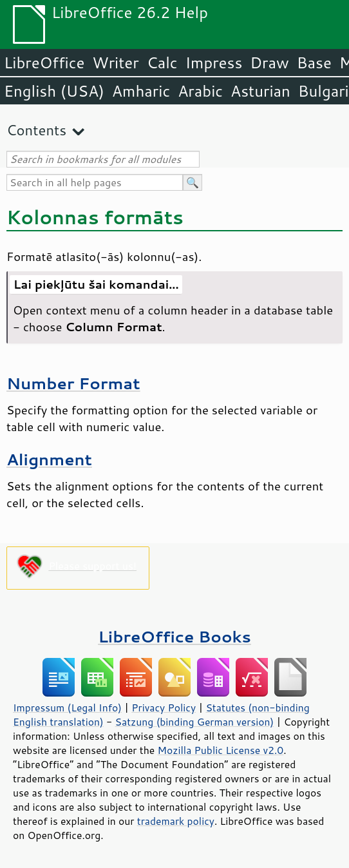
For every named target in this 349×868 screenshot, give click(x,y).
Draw (269, 63)
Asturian (260, 91)
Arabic (200, 91)
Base (314, 63)
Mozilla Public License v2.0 (221, 750)
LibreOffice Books (174, 636)
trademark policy (176, 821)
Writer (115, 63)
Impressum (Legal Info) (67, 708)
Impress (214, 63)
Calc (162, 63)
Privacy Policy (164, 708)
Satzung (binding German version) (195, 722)
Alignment (49, 459)
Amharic (141, 91)
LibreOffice (44, 63)
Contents (36, 130)
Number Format (73, 383)
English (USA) (54, 91)
